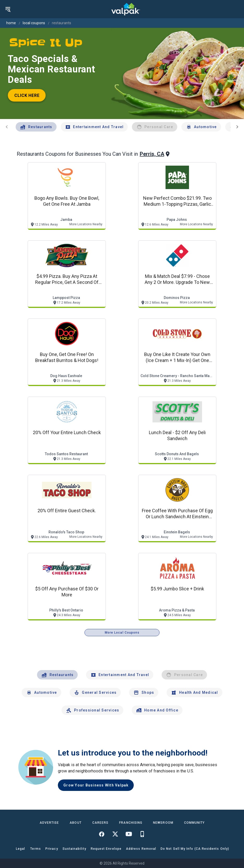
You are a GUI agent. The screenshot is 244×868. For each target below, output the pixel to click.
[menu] (8, 9)
